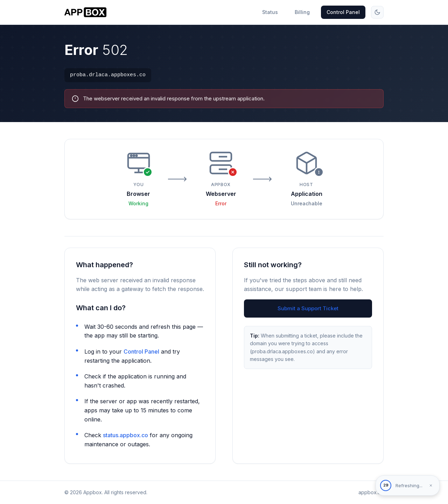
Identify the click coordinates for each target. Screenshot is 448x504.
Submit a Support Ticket (308, 308)
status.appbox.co (125, 435)
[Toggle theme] (377, 12)
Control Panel (343, 12)
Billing (302, 12)
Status (270, 12)
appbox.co (371, 492)
